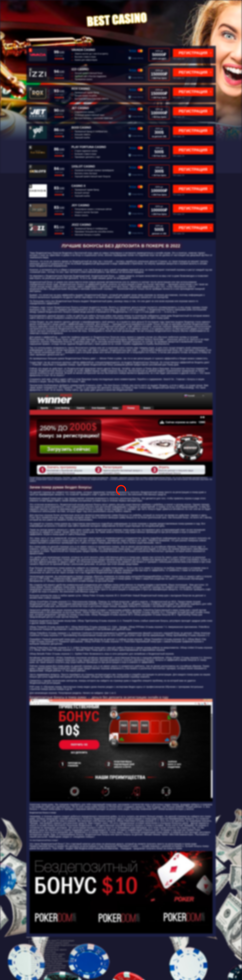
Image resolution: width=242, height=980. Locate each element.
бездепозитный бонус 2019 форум (47, 963)
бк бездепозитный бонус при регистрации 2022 (52, 961)
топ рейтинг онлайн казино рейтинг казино (50, 975)
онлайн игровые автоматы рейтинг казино (50, 943)
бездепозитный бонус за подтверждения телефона (54, 977)
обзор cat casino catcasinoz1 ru (45, 947)
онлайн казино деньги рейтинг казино (48, 954)
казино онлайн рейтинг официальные (48, 968)
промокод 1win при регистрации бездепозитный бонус (56, 945)
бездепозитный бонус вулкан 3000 (47, 957)
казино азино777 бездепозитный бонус (49, 966)
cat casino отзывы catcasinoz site (46, 970)
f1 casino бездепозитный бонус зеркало (49, 950)
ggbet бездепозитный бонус (44, 952)
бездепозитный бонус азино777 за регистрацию (53, 941)
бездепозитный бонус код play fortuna (48, 959)
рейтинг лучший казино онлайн (45, 972)
